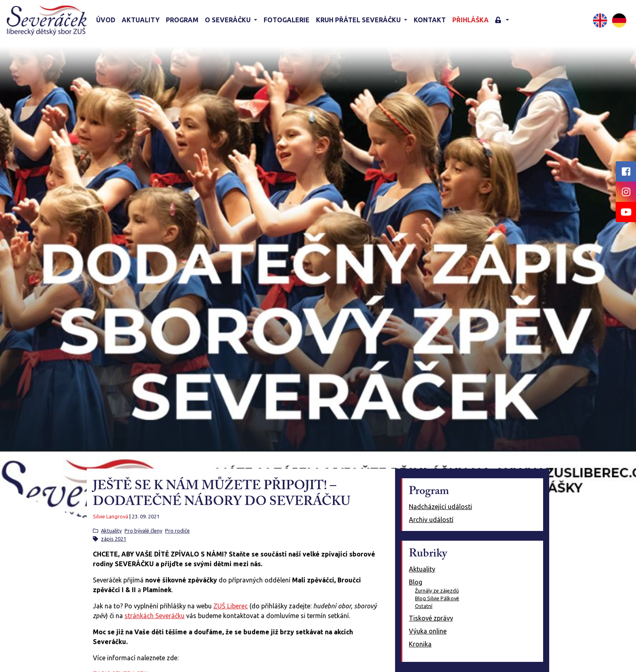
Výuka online (428, 631)
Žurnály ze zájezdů (437, 591)
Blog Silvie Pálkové (437, 598)
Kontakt (430, 20)
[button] (502, 20)
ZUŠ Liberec (231, 606)
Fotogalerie (287, 20)
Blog (416, 582)
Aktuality (141, 20)
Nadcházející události (440, 507)
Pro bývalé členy (143, 531)
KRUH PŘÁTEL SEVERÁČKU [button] (359, 20)
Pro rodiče (177, 531)
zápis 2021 (114, 539)
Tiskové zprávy (431, 618)
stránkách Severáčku (155, 616)
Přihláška (471, 20)
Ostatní (424, 606)
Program (182, 20)
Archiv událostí (431, 520)
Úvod (106, 20)
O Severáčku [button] (229, 20)
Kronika (420, 644)
